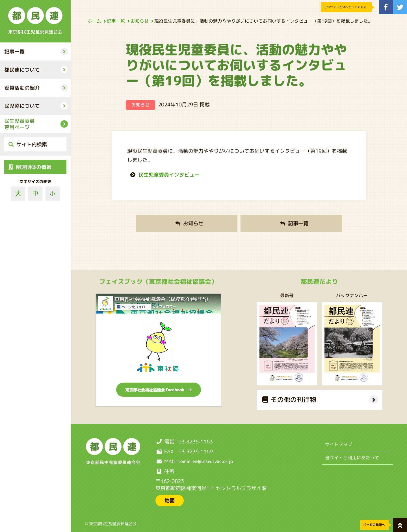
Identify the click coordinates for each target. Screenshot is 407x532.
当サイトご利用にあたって (352, 458)
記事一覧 (117, 21)
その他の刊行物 (289, 399)
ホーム (96, 21)
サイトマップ (339, 444)
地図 (170, 500)
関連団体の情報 (30, 167)
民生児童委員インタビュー (169, 175)
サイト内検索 (28, 144)
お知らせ (141, 21)
